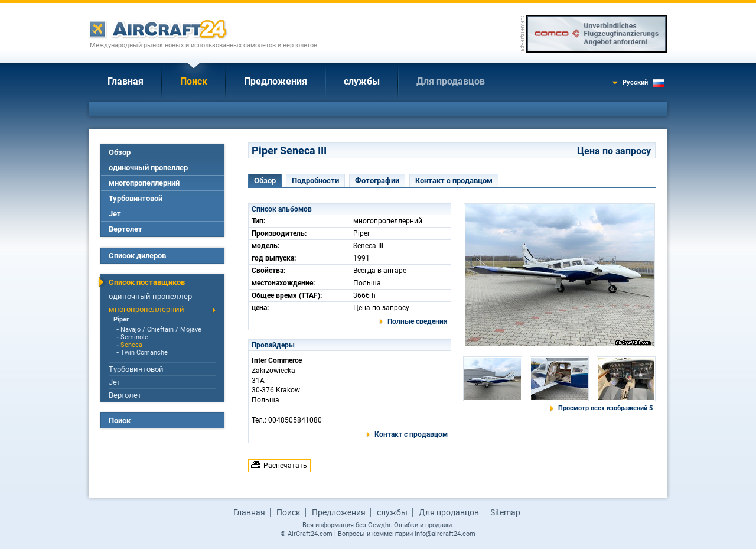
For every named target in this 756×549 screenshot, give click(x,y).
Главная (126, 81)
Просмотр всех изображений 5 (605, 408)
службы (362, 81)
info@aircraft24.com (445, 534)
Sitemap (505, 512)
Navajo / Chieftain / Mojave (161, 329)
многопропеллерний (144, 183)
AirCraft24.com (310, 534)
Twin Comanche (144, 353)
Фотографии (377, 181)
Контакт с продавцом (454, 181)
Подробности (315, 181)
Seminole (134, 337)
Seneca (131, 345)
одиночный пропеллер (148, 168)
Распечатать (285, 466)
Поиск (194, 81)
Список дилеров (137, 256)
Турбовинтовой (136, 198)
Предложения (276, 81)
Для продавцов (451, 81)
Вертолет (126, 229)
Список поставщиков (147, 282)
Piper (121, 319)
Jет (115, 214)
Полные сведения (418, 321)
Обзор (120, 152)
